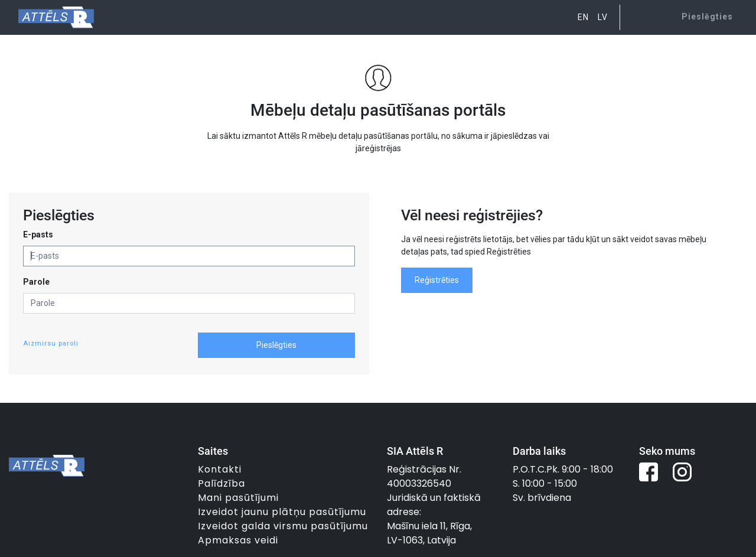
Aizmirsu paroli (51, 343)
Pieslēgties (276, 345)
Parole (36, 282)
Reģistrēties (437, 280)
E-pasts (38, 234)
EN (583, 17)
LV (603, 17)
